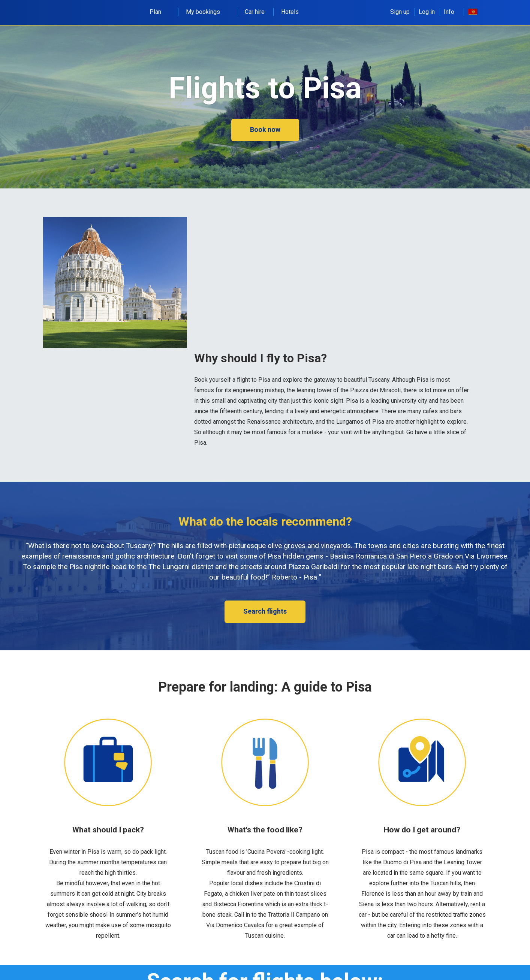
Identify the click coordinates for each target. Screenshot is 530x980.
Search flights (265, 611)
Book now (265, 129)
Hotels (290, 12)
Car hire (255, 12)
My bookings (207, 12)
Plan (159, 12)
